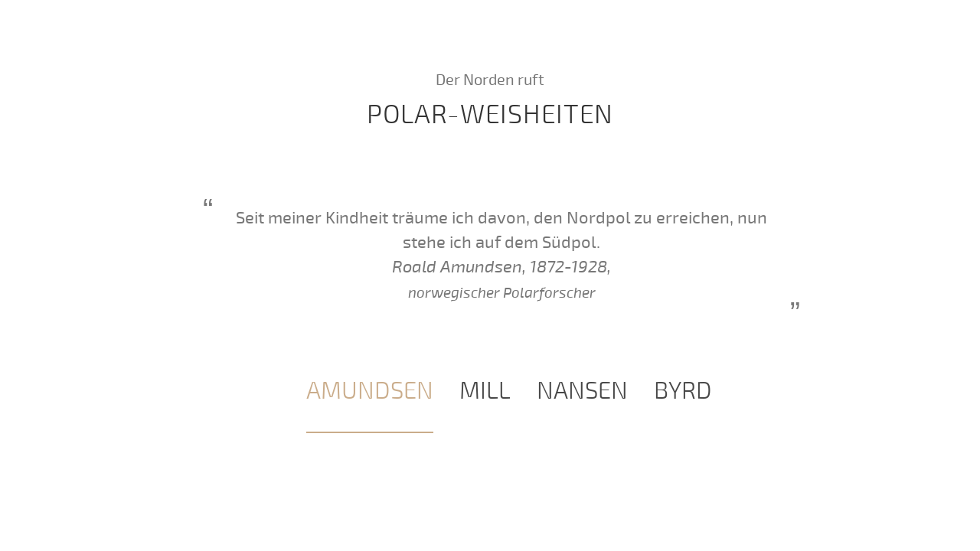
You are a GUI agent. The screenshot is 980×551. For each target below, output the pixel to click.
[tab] (370, 392)
